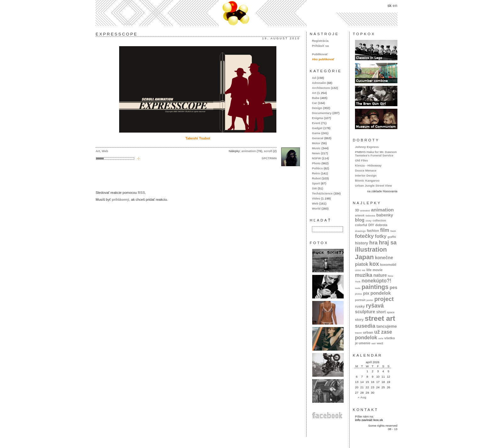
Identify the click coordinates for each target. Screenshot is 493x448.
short (381, 312)
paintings (375, 287)
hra (373, 243)
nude (358, 288)
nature (380, 275)
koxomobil (388, 265)
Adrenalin (319, 83)
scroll (268, 151)
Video (316, 198)
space (391, 312)
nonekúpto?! (377, 281)
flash (393, 231)
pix (366, 293)
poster (370, 300)
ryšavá (375, 306)
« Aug (362, 397)
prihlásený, (121, 199)
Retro (316, 173)
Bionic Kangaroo (367, 180)
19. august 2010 (281, 38)
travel (358, 333)
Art (98, 151)
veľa (381, 339)
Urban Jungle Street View (373, 186)
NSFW (316, 158)
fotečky (364, 236)
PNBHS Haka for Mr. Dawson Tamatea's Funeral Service (376, 154)
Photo (316, 163)
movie (377, 270)
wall (373, 344)
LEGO (358, 270)
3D (357, 210)
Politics (317, 168)
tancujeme (387, 326)
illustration (371, 249)
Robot (316, 178)
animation (249, 151)
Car (314, 103)
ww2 (380, 343)
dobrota (381, 225)
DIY (371, 225)
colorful (361, 225)
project (384, 299)
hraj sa (388, 243)
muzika (364, 275)
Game (316, 133)
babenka (370, 216)
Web (105, 151)
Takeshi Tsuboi (198, 138)
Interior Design (366, 175)
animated (365, 211)
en (395, 5)
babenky (385, 215)
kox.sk (246, 13)
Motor (316, 143)
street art (380, 318)
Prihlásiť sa (320, 46)
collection (379, 221)
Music (316, 148)
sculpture (365, 312)
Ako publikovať (323, 59)
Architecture (321, 88)
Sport (316, 183)
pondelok (381, 293)
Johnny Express (367, 147)
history (362, 243)
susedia (365, 326)
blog (360, 220)
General (318, 138)
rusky (360, 306)
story (359, 320)
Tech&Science (322, 193)
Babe (316, 98)
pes (393, 287)
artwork (360, 216)
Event (316, 123)
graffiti (392, 237)
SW (314, 188)
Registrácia (320, 41)
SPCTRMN (269, 158)
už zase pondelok (374, 335)
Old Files (361, 160)
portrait (360, 300)
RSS (141, 193)
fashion (373, 231)
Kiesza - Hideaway (368, 165)
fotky (381, 236)
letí (364, 270)
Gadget (317, 128)
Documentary (322, 113)
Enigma (317, 118)
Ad (314, 78)
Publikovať (320, 54)
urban (368, 332)
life (369, 270)
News (316, 153)
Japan (364, 257)
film (385, 230)
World (316, 208)
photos (358, 294)
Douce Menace (366, 170)
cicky (369, 221)
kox (374, 264)
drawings (360, 231)
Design (317, 108)
